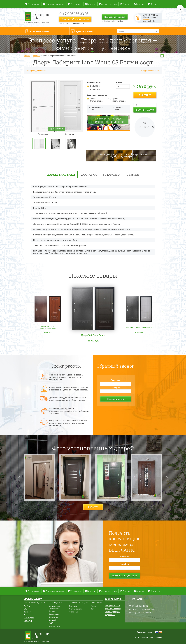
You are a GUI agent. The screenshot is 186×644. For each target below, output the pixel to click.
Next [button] (163, 313)
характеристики (61, 175)
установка (112, 175)
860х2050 (95, 86)
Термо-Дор (28, 621)
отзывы (133, 175)
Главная (27, 56)
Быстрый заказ (145, 110)
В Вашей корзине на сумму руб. (150, 18)
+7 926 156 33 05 (76, 14)
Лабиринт (36, 56)
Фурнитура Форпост (113, 609)
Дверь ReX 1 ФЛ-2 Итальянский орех (48, 327)
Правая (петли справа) (119, 100)
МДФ (51, 623)
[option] (40, 144)
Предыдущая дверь (38, 71)
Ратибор (27, 606)
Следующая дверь (149, 71)
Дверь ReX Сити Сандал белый (139, 327)
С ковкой (53, 620)
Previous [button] (23, 313)
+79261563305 (145, 127)
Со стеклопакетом (76, 609)
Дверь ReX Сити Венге (93, 335)
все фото (93, 507)
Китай (93, 609)
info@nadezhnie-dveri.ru (113, 21)
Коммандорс (29, 618)
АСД (25, 609)
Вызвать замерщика (115, 17)
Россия (94, 606)
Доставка (89, 175)
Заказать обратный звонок (75, 19)
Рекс (25, 615)
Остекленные (54, 614)
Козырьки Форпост (113, 606)
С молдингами (55, 626)
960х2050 (95, 90)
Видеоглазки (110, 615)
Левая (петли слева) (97, 100)
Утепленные (73, 612)
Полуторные (73, 606)
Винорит (52, 611)
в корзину (145, 95)
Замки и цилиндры (113, 612)
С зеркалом (54, 617)
